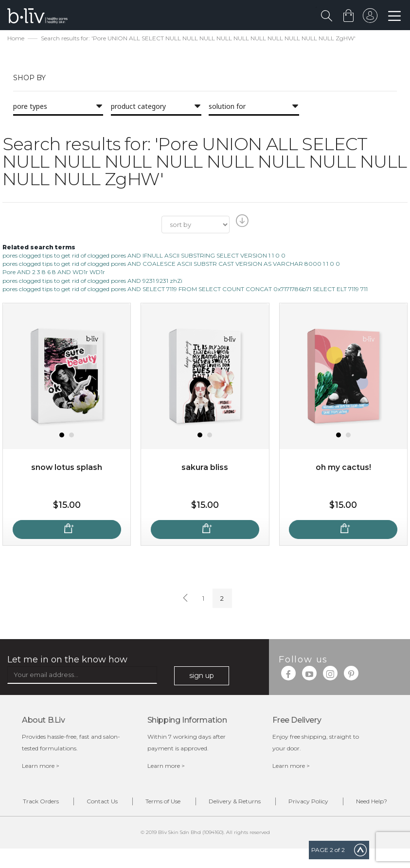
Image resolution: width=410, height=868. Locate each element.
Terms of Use (185, 803)
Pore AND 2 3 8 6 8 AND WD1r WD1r (54, 273)
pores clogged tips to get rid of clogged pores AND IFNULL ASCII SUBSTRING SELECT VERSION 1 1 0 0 (144, 256)
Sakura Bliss (205, 468)
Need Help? (213, 821)
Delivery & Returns (259, 803)
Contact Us (122, 803)
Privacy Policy (336, 803)
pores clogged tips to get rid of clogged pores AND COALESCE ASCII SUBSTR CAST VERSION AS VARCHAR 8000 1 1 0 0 (171, 265)
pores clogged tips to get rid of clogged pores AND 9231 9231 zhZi (92, 281)
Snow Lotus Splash (67, 468)
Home (16, 39)
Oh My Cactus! (343, 468)
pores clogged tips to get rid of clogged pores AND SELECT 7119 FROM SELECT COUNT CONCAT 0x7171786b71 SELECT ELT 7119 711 (185, 289)
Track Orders (57, 803)
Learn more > (41, 767)
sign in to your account (370, 18)
